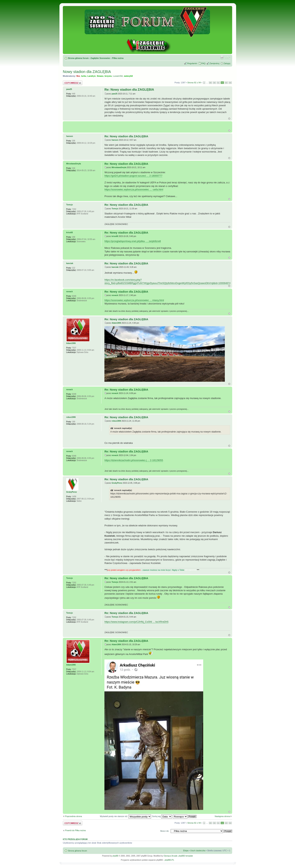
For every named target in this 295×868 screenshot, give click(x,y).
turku (84, 76)
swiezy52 (128, 76)
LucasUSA (118, 76)
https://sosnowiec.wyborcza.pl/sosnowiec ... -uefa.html (134, 189)
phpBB (115, 856)
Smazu (100, 76)
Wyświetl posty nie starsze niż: (125, 816)
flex (78, 76)
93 (226, 83)
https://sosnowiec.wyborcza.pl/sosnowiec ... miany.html (134, 300)
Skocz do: (165, 831)
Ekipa (186, 851)
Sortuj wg (162, 816)
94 (230, 83)
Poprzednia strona (73, 816)
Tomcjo (115, 209)
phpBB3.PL (169, 860)
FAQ (203, 63)
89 (210, 83)
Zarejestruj (214, 63)
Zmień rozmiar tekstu (228, 57)
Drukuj (222, 57)
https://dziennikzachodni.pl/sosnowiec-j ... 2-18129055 (134, 460)
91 (218, 83)
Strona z (194, 83)
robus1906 (116, 421)
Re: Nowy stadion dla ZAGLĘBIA (129, 90)
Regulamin (192, 63)
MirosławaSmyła (119, 167)
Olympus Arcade (171, 856)
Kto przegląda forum (75, 839)
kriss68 (115, 236)
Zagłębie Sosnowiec (100, 58)
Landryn (92, 76)
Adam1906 (116, 323)
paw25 (114, 94)
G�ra (229, 131)
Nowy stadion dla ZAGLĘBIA (87, 72)
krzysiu (108, 76)
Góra (229, 119)
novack (115, 295)
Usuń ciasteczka (198, 851)
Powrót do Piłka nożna (75, 830)
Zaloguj (227, 63)
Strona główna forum (78, 58)
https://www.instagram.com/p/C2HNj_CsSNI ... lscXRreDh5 (136, 622)
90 (214, 83)
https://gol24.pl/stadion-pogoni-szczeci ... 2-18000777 (133, 176)
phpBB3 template (186, 856)
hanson (115, 140)
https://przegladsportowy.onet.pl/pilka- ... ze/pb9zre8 (133, 241)
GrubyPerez (117, 483)
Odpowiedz (73, 83)
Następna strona (222, 816)
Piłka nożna (118, 58)
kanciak (115, 267)
